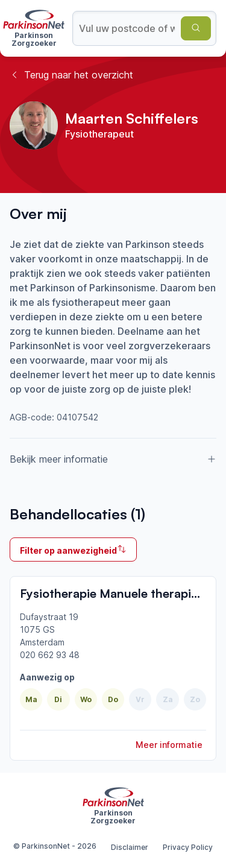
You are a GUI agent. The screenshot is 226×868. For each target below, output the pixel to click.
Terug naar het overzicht (71, 75)
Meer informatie (169, 745)
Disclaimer (130, 847)
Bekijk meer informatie (113, 459)
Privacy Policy (188, 847)
